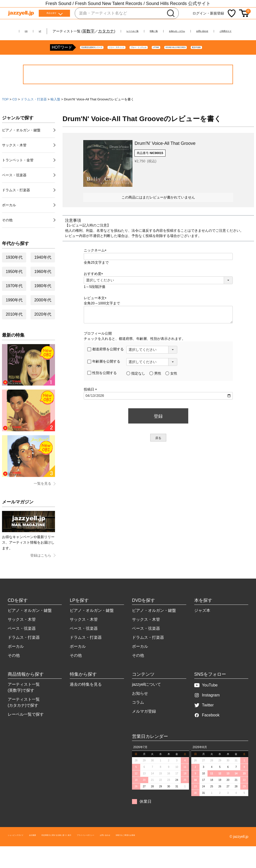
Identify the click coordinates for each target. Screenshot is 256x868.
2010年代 (14, 331)
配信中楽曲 (228, 64)
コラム (138, 719)
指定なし (136, 390)
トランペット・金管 (18, 177)
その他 (7, 236)
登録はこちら (41, 572)
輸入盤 (55, 116)
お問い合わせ (234, 31)
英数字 (79, 31)
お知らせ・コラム (195, 31)
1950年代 (14, 288)
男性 (155, 390)
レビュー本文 (96, 314)
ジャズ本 (202, 627)
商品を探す (51, 15)
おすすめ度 (94, 290)
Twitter (204, 722)
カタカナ (96, 31)
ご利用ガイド (128, 37)
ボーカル (9, 221)
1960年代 (43, 288)
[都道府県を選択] (152, 366)
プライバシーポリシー (147, 853)
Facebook (207, 732)
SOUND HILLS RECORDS (190, 64)
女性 (171, 390)
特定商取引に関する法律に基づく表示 (94, 853)
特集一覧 (160, 31)
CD (13, 31)
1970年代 (14, 302)
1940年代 (43, 274)
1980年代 (43, 302)
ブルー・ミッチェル (122, 64)
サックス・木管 (14, 162)
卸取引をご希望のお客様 (215, 853)
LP (29, 31)
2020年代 (43, 331)
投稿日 (91, 406)
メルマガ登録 (144, 728)
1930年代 (14, 274)
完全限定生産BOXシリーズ (36, 64)
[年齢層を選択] (152, 378)
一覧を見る (42, 500)
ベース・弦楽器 (14, 192)
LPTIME (154, 64)
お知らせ (140, 710)
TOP (5, 116)
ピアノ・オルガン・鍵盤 (21, 147)
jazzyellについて (146, 701)
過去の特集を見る (86, 701)
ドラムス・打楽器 (34, 116)
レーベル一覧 (129, 31)
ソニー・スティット (82, 64)
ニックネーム (96, 267)
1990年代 (14, 317)
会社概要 (52, 853)
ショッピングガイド (23, 853)
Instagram (207, 712)
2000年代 (43, 317)
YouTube (206, 702)
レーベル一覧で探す (26, 731)
